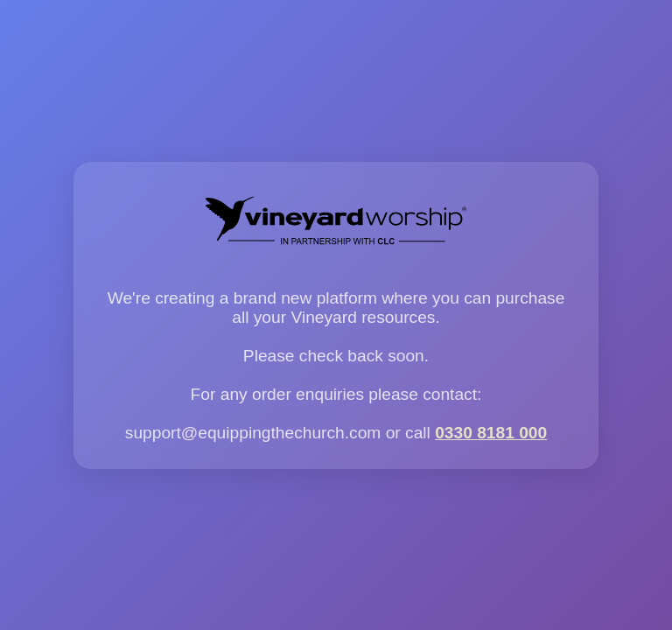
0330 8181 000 (491, 433)
